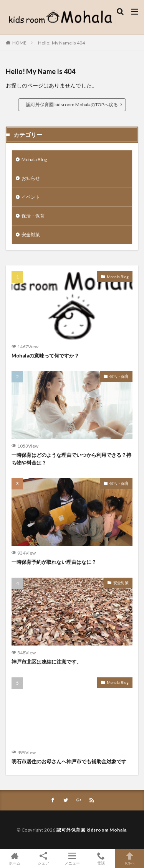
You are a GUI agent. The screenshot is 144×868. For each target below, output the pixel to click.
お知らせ (31, 178)
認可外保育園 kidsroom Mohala (91, 830)
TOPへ (130, 858)
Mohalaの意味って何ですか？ (45, 356)
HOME (19, 43)
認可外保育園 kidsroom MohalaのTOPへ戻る (72, 105)
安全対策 (31, 235)
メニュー (72, 858)
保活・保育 (33, 216)
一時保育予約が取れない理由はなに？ (54, 562)
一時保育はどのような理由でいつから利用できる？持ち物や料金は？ (71, 459)
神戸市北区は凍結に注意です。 (46, 662)
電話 (101, 858)
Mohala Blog (34, 159)
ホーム (14, 858)
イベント (31, 197)
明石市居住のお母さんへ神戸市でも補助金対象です (69, 761)
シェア (43, 859)
